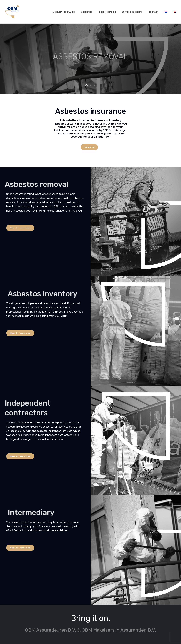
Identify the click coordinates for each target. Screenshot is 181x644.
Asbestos (87, 12)
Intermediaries (107, 12)
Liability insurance (64, 12)
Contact (153, 12)
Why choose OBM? (132, 12)
